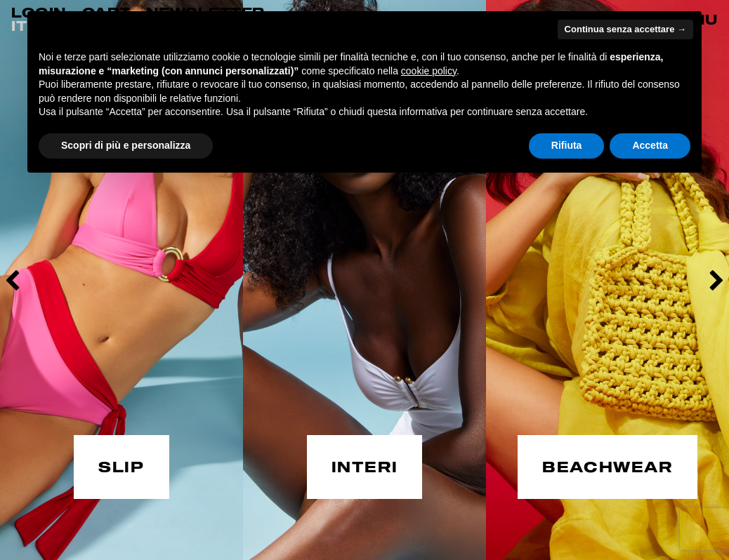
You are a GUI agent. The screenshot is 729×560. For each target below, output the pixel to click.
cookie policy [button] (429, 71)
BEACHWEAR (607, 465)
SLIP (121, 465)
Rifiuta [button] (567, 145)
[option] (121, 280)
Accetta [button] (650, 145)
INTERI (365, 465)
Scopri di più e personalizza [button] (126, 145)
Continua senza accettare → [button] (625, 29)
